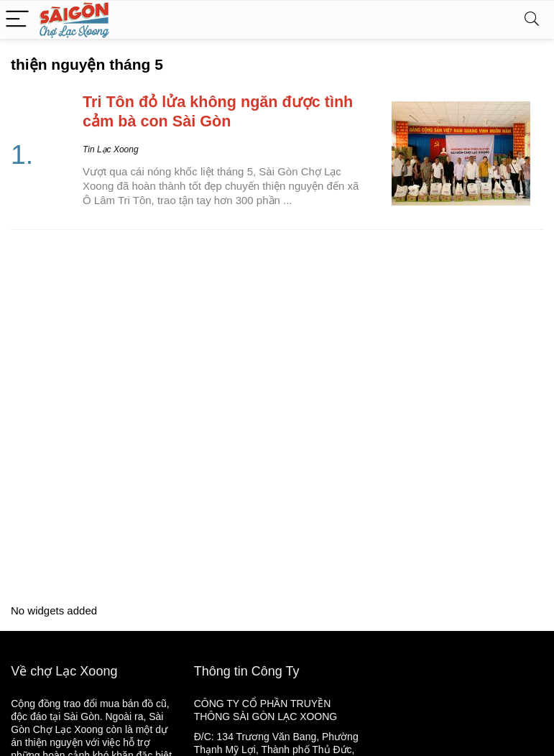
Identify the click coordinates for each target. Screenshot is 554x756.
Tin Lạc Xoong (111, 149)
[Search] (532, 20)
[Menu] (17, 20)
